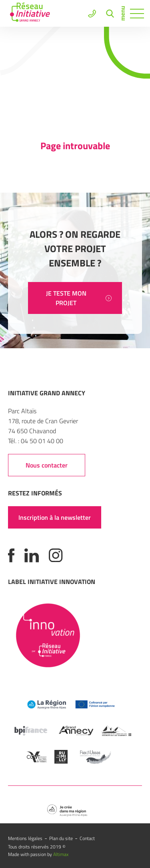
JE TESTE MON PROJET (79, 298)
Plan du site (61, 838)
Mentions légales (25, 838)
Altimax (61, 854)
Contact (87, 838)
